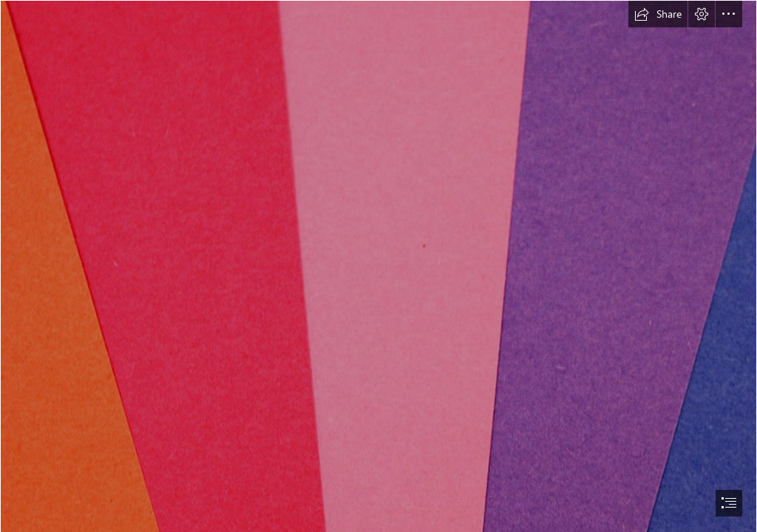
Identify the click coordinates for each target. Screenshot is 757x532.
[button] (658, 14)
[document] (378, 266)
